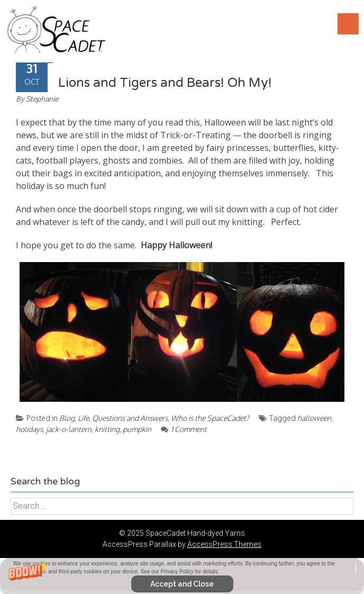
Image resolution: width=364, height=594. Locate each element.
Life (83, 418)
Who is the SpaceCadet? (210, 418)
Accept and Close (182, 584)
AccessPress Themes (224, 544)
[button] (182, 576)
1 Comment (184, 429)
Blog (67, 418)
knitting (107, 429)
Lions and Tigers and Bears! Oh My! (165, 83)
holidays (29, 429)
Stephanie (42, 99)
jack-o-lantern (69, 429)
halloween (314, 418)
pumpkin (137, 429)
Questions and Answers (130, 418)
